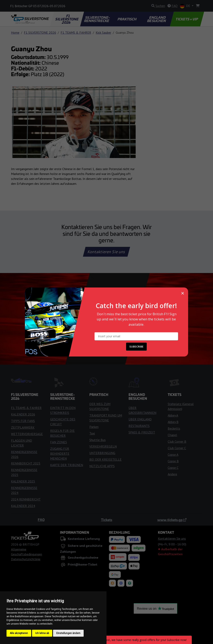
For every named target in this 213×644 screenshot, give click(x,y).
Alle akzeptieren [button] (19, 633)
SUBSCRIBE (136, 347)
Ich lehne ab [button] (42, 633)
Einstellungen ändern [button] (68, 633)
